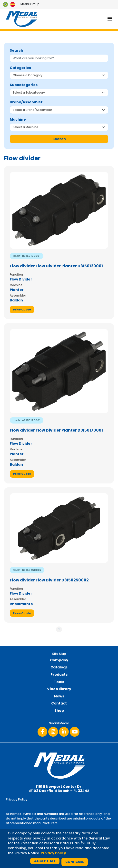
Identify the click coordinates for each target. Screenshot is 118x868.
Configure (75, 862)
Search (59, 139)
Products (59, 675)
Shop (59, 711)
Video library (59, 689)
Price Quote (22, 309)
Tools (59, 682)
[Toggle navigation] (110, 19)
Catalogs (59, 667)
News (59, 696)
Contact (59, 703)
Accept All (45, 861)
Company (59, 660)
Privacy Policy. (54, 853)
